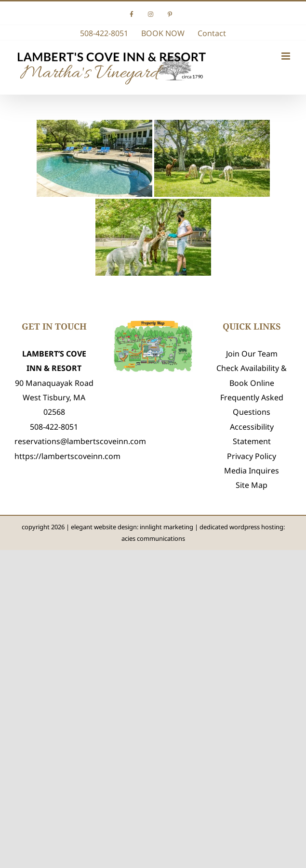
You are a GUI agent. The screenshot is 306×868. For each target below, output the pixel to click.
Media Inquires (252, 471)
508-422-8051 (54, 427)
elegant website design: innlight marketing (132, 527)
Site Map (252, 485)
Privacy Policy (252, 456)
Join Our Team (252, 354)
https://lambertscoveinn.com (67, 456)
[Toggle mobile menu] (286, 56)
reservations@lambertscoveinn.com (80, 441)
